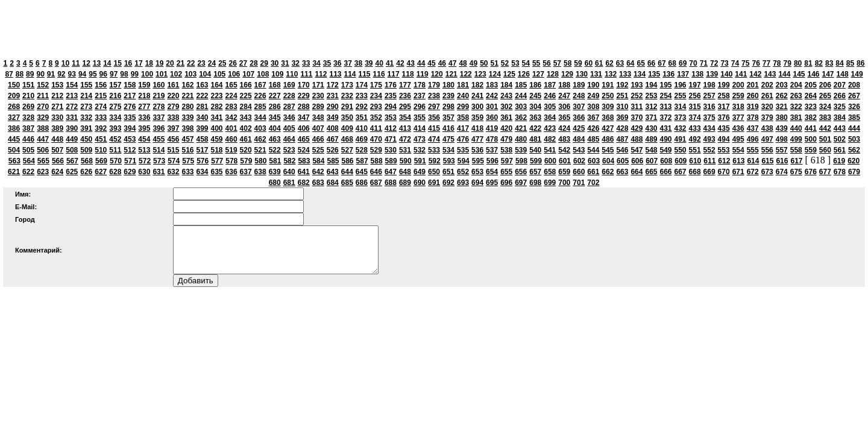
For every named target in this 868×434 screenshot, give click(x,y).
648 (405, 172)
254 (665, 96)
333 (101, 118)
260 (753, 96)
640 (289, 172)
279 (173, 107)
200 (738, 85)
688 (391, 183)
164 (217, 85)
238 (434, 96)
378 (753, 118)
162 (187, 85)
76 (756, 63)
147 (828, 74)
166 (246, 85)
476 (463, 139)
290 (333, 107)
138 (697, 74)
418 (477, 128)
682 (304, 183)
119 (423, 74)
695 (492, 183)
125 (509, 74)
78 (777, 63)
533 (434, 150)
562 (854, 150)
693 (463, 183)
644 (347, 172)
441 (811, 128)
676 (811, 172)
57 (557, 63)
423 (550, 128)
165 (231, 85)
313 (665, 107)
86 (860, 63)
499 (796, 139)
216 (115, 96)
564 (29, 161)
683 (318, 183)
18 (149, 63)
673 (767, 172)
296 (420, 107)
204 (796, 85)
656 (521, 172)
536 (477, 150)
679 (854, 172)
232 (347, 96)
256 (695, 96)
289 (318, 107)
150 (14, 85)
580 (260, 161)
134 (640, 74)
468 (347, 139)
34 (316, 63)
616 (782, 161)
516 (187, 150)
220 (173, 96)
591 (420, 161)
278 (159, 107)
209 (14, 96)
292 (362, 107)
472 (405, 139)
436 (738, 128)
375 (709, 118)
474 (434, 139)
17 (138, 63)
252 (637, 96)
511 (115, 150)
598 (521, 161)
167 (260, 85)
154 (72, 85)
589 (391, 161)
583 (304, 161)
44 (421, 63)
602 (579, 161)
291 (347, 107)
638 (260, 172)
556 (767, 150)
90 (40, 74)
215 (101, 96)
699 (550, 183)
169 (289, 85)
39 (369, 63)
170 (304, 85)
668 (695, 172)
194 (651, 85)
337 (159, 118)
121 (451, 74)
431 (665, 128)
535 (463, 150)
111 (306, 74)
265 (825, 96)
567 (72, 161)
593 (449, 161)
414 (420, 128)
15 (118, 63)
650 (434, 172)
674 (782, 172)
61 (599, 63)
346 (289, 118)
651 (448, 172)
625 (72, 172)
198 (709, 85)
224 (231, 96)
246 (550, 96)
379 (767, 118)
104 (205, 74)
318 (738, 107)
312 (651, 107)
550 (681, 150)
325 (840, 107)
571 (130, 161)
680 (275, 183)
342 (231, 118)
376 (724, 118)
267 (854, 96)
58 (568, 63)
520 (246, 150)
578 (231, 161)
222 (202, 96)
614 (753, 161)
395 (144, 128)
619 (839, 161)
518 (217, 150)
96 (103, 74)
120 (437, 74)
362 (521, 118)
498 (782, 139)
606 (637, 161)
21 (181, 63)
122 (466, 74)
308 (593, 107)
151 (28, 85)
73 (724, 63)
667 (681, 172)
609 (681, 161)
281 (202, 107)
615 (767, 161)
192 (622, 85)
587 (362, 161)
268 (14, 107)
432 (681, 128)
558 (796, 150)
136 (668, 74)
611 (709, 161)
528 (362, 150)
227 (275, 96)
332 (86, 118)
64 (630, 63)
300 (477, 107)
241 (477, 96)
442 (825, 128)
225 (246, 96)
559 (811, 150)
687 (376, 183)
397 (173, 128)
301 (492, 107)
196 (681, 85)
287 (289, 107)
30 (275, 63)
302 (506, 107)
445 (14, 139)
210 (28, 96)
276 (130, 107)
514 (159, 150)
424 (564, 128)
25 (222, 63)
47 (452, 63)
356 (434, 118)
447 (43, 139)
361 (506, 118)
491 (681, 139)
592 (435, 161)
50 (484, 63)
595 (478, 161)
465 (304, 139)
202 (767, 85)
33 (306, 63)
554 (738, 150)
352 (376, 118)
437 (753, 128)
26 (233, 63)
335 (130, 118)
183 (492, 85)
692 (448, 183)
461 (246, 139)
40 (379, 63)
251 (622, 96)
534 (448, 150)
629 (130, 172)
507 (57, 150)
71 (704, 63)
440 (796, 128)
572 (145, 161)
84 (839, 63)
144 (784, 74)
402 (246, 128)
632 (173, 172)
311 (637, 107)
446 (28, 139)
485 (593, 139)
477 (477, 139)
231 (333, 96)
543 (579, 150)
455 (159, 139)
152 (43, 85)
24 (212, 63)
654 (492, 172)
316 (709, 107)
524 (304, 150)
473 (420, 139)
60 (589, 63)
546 (622, 150)
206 (825, 85)
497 (767, 139)
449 (72, 139)
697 (521, 183)
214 (86, 96)
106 (234, 74)
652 (463, 172)
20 (170, 63)
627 (101, 172)
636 (231, 172)
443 (840, 128)
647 (391, 172)
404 (275, 128)
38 (358, 63)
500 (811, 139)
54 (526, 63)
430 (651, 128)
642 (318, 172)
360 (492, 118)
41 (390, 63)
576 (203, 161)
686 (362, 183)
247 (564, 96)
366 (579, 118)
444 (854, 128)
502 (840, 139)
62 (609, 63)
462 (260, 139)
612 (724, 161)
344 (260, 118)
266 (840, 96)
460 (231, 139)
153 (57, 85)
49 (473, 63)
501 (825, 139)
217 (130, 96)
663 (622, 172)
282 (217, 107)
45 (431, 63)
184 (506, 85)
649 (420, 172)
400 (217, 128)
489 (651, 139)
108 (263, 74)
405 (289, 128)
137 (683, 74)
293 (376, 107)
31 (285, 63)
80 (798, 63)
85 (850, 63)
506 (43, 150)
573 (159, 161)
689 (405, 183)
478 (492, 139)
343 (246, 118)
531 (405, 150)
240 (463, 96)
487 (622, 139)
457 (187, 139)
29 (264, 63)
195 (665, 85)
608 (666, 161)
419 (492, 128)
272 (72, 107)
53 (515, 63)
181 (463, 85)
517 (202, 150)
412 (391, 128)
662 (608, 172)
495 (738, 139)
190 (593, 85)
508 (72, 150)
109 (277, 74)
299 (463, 107)
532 (420, 150)
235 (391, 96)
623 (43, 172)
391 (86, 128)
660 (579, 172)
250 (608, 96)
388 (43, 128)
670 (724, 172)
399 (202, 128)
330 (57, 118)
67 (662, 63)
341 (217, 118)
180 (448, 85)
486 (608, 139)
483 (564, 139)
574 (174, 161)
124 (495, 74)
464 (289, 139)
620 (854, 161)
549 (665, 150)
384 (840, 118)
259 (738, 96)
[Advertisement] (434, 30)
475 (448, 139)
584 (318, 161)
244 (521, 96)
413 (405, 128)
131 (596, 74)
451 (101, 139)
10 (65, 63)
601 (565, 161)
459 (217, 139)
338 (173, 118)
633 (187, 172)
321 (782, 107)
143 (770, 74)
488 (637, 139)
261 (767, 96)
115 (365, 74)
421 (521, 128)
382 (811, 118)
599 (536, 161)
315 (695, 107)
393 (115, 128)
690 (420, 183)
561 (840, 150)
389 (57, 128)
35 (327, 63)
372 (665, 118)
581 (275, 161)
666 (665, 172)
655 (506, 172)
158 (130, 85)
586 (348, 161)
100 (147, 74)
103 (190, 74)
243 (506, 96)
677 (825, 172)
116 (379, 74)
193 (637, 85)
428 (622, 128)
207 (840, 85)
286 (275, 107)
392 (101, 128)
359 (477, 118)
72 (714, 63)
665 (651, 172)
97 (114, 74)
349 (333, 118)
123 (480, 74)
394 (130, 128)
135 (654, 74)
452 (115, 139)
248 (579, 96)
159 (144, 85)
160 (159, 85)
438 (767, 128)
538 (506, 150)
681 (289, 183)
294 (391, 107)
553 (724, 150)
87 (9, 74)
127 (538, 74)
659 (564, 172)
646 (376, 172)
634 (202, 172)
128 (553, 74)
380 (782, 118)
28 (253, 63)
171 (318, 85)
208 (854, 85)
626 (86, 172)
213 (72, 96)
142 (755, 74)
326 (854, 107)
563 (14, 161)
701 (579, 183)
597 (507, 161)
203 (782, 85)
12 (86, 63)
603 (594, 161)
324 (825, 107)
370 (637, 118)
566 (58, 161)
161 (173, 85)
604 (608, 161)
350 (347, 118)
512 (130, 150)
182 (477, 85)
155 (86, 85)
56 (546, 63)
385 (854, 118)
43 (411, 63)
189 (579, 85)
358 (463, 118)
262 (782, 96)
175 (376, 85)
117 (394, 74)
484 (579, 139)
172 (333, 85)
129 (567, 74)
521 (260, 150)
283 (231, 107)
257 (709, 96)
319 (753, 107)
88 (20, 74)
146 (813, 74)
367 (593, 118)
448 (57, 139)
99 (135, 74)
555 (753, 150)
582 (289, 161)
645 (362, 172)
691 (434, 183)
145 (799, 74)
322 (796, 107)
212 (57, 96)
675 (796, 172)
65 (641, 63)
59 (578, 63)
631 (159, 172)
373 (681, 118)
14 (107, 63)
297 (434, 107)
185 (521, 85)
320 (767, 107)
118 (408, 74)
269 (28, 107)
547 (637, 150)
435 (724, 128)
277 (144, 107)
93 (72, 74)
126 (524, 74)
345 (275, 118)
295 (405, 107)
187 (550, 85)
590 (406, 161)
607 (652, 161)
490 (665, 139)
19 (159, 63)
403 (260, 128)
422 (535, 128)
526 (333, 150)
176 (391, 85)
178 (420, 85)
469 (362, 139)
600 (550, 161)
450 (86, 139)
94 (82, 74)
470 (376, 139)
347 (304, 118)
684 (333, 183)
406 (304, 128)
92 (61, 74)
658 (550, 172)
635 (217, 172)
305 (550, 107)
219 (159, 96)
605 (623, 161)
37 (348, 63)
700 (564, 183)
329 (43, 118)
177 (405, 85)
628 (115, 172)
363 (535, 118)
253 (651, 96)
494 (724, 139)
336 (144, 118)
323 (811, 107)
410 (362, 128)
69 (683, 63)
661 (593, 172)
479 (506, 139)
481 (535, 139)
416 (448, 128)
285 (260, 107)
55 (536, 63)
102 (176, 74)
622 (28, 172)
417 (463, 128)
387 (28, 128)
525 (318, 150)
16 (128, 63)
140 (726, 74)
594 (464, 161)
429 (637, 128)
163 (202, 85)
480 (521, 139)
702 (593, 183)
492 (695, 139)
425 (579, 128)
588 (377, 161)
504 (14, 150)
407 (318, 128)
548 (651, 150)
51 (494, 63)
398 (187, 128)
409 (347, 128)
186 (535, 85)
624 (57, 172)
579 (246, 161)
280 (187, 107)
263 (796, 96)
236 (405, 96)
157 (115, 85)
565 (43, 161)
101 (162, 74)
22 (191, 63)
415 (434, 128)
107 (248, 74)
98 (124, 74)
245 (535, 96)
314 (681, 107)
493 (709, 139)
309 (608, 107)
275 (115, 107)
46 (442, 63)
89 (30, 74)
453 (130, 139)
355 (420, 118)
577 (217, 161)
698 (535, 183)
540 (535, 150)
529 (376, 150)
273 (86, 107)
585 (333, 161)
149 (857, 74)
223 (217, 96)
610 (695, 161)
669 (709, 172)
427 (608, 128)
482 (550, 139)
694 (477, 183)
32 (296, 63)
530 (391, 150)
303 (521, 107)
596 (492, 161)
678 (840, 172)
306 (564, 107)
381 (796, 118)
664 (637, 172)
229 (304, 96)
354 (405, 118)
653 (477, 172)
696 (506, 183)
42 (400, 63)
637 (246, 172)
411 (376, 128)
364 (550, 118)
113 (335, 74)
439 (782, 128)
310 (622, 107)
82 (819, 63)
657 (535, 172)
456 (173, 139)
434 (709, 128)
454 (144, 139)
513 (144, 150)
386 (14, 128)
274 (101, 107)
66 (651, 63)
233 (362, 96)
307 (579, 107)
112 (321, 74)
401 (231, 128)
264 (811, 96)
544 (593, 150)
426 (593, 128)
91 (51, 74)
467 (333, 139)
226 (260, 96)
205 (811, 85)
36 (337, 63)
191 (608, 85)
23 (201, 63)
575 (188, 161)
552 (709, 150)
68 (672, 63)
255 (681, 96)
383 (825, 118)
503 (854, 139)
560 (825, 150)
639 (275, 172)
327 (14, 118)
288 (304, 107)
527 (347, 150)
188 (564, 85)
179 (434, 85)
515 (173, 150)
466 (318, 139)
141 (741, 74)
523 (289, 150)
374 (695, 118)
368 (608, 118)
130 (582, 74)
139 (712, 74)
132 (611, 74)
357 (448, 118)
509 (86, 150)
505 (28, 150)
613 (738, 161)
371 (651, 118)
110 (292, 74)
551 (695, 150)
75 (745, 63)
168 (275, 85)
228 (289, 96)
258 (724, 96)
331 (72, 118)
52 (505, 63)
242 (492, 96)
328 (28, 118)
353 (391, 118)
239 (448, 96)
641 (304, 172)
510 (101, 150)
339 (187, 118)
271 (57, 107)
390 (72, 128)
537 (492, 150)
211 (43, 96)
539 (521, 150)
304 (535, 107)
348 (318, 118)
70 (693, 63)
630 (144, 172)
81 (808, 63)
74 (735, 63)
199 (724, 85)
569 (101, 161)
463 (275, 139)
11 (76, 63)
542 (564, 150)
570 (116, 161)
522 (275, 150)
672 (753, 172)
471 (391, 139)
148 (843, 74)
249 (593, 96)
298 (448, 107)
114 (350, 74)
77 (766, 63)
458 (202, 139)
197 (695, 85)
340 (202, 118)
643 (333, 172)
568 (87, 161)
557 (782, 150)
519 (231, 150)
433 (695, 128)
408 (333, 128)
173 (347, 85)
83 (829, 63)
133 (625, 74)
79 (788, 63)
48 (463, 63)
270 (43, 107)
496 (753, 139)
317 (724, 107)
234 (376, 96)
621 (14, 172)
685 (347, 183)
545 (608, 150)
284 (246, 107)
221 (187, 96)
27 (243, 63)
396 (159, 128)
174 (362, 85)
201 (753, 85)
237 (420, 96)
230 (318, 96)
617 (796, 161)
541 (550, 150)
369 (622, 118)
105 (219, 74)
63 (620, 63)
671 (738, 172)
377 (738, 118)
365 (564, 118)
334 (115, 118)
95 (93, 74)
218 (144, 96)
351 (362, 118)
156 (101, 85)
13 (97, 63)
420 (506, 128)
